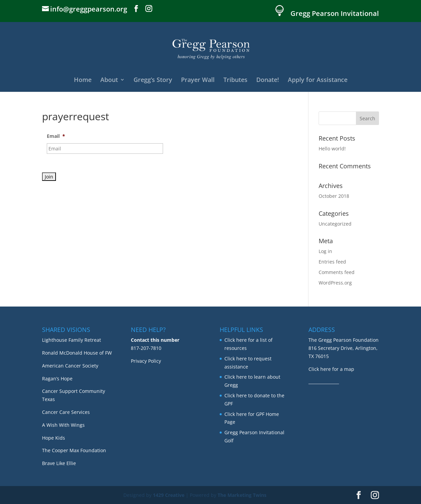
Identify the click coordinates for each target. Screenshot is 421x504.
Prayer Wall (198, 80)
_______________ (324, 382)
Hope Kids (54, 438)
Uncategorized (335, 224)
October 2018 (334, 196)
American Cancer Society (70, 366)
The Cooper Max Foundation (74, 450)
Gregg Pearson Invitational (335, 14)
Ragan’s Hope (57, 379)
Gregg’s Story (153, 80)
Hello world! (332, 149)
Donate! (268, 80)
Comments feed (337, 272)
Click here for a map (331, 369)
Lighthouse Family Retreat (72, 340)
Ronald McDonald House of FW (77, 353)
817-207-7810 (146, 348)
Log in (325, 251)
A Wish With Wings (63, 425)
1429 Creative (169, 495)
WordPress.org (335, 283)
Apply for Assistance (318, 80)
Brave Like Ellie (59, 463)
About (109, 80)
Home (83, 80)
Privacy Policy (146, 361)
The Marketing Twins (242, 495)
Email (56, 136)
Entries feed (332, 262)
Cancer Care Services (66, 412)
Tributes (235, 80)
